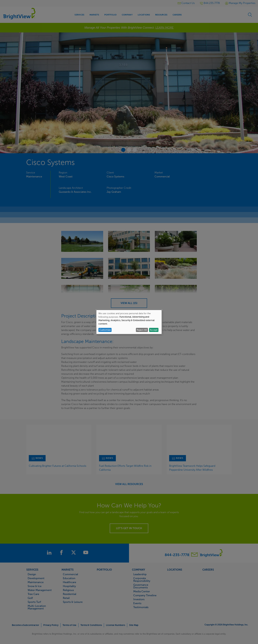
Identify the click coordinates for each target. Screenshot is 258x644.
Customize (105, 330)
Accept (154, 330)
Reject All (142, 330)
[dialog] (129, 322)
